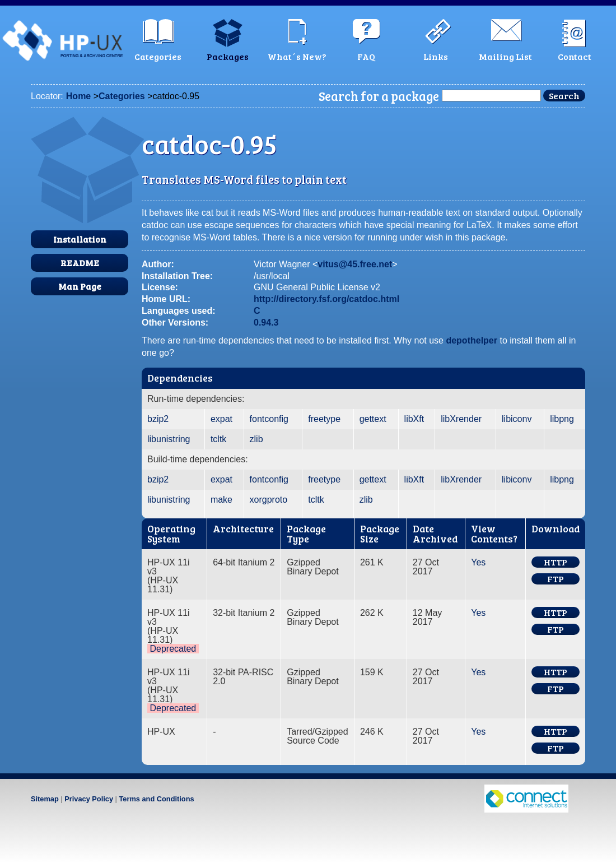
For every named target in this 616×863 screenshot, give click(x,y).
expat (221, 419)
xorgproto (269, 500)
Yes (478, 562)
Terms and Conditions (156, 799)
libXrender (461, 419)
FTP (556, 579)
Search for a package (379, 96)
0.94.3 (266, 323)
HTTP (556, 562)
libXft (414, 419)
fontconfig (269, 419)
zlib (256, 439)
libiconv (517, 419)
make (221, 500)
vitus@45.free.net (355, 264)
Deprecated (173, 649)
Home (78, 96)
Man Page (80, 286)
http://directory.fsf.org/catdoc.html (326, 299)
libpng (562, 419)
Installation (80, 239)
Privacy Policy (89, 799)
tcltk (218, 439)
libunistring (169, 439)
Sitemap (45, 799)
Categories (122, 96)
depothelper (472, 340)
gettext (373, 419)
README (80, 263)
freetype (324, 419)
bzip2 (158, 419)
